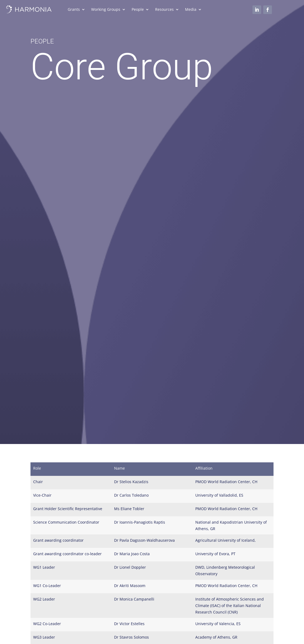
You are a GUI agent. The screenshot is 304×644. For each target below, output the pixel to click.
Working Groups (106, 10)
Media (191, 10)
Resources (164, 10)
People (138, 10)
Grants (74, 10)
